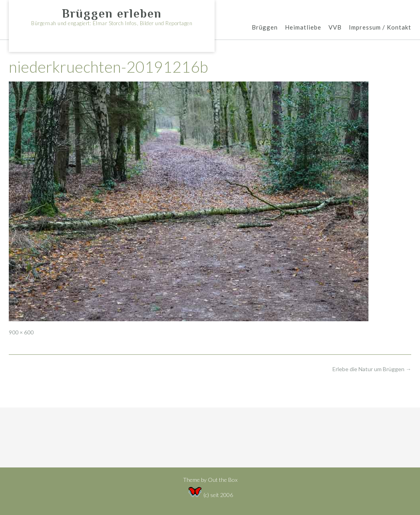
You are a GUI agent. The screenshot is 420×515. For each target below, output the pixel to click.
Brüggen (265, 28)
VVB (335, 28)
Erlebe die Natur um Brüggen (372, 369)
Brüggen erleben (112, 14)
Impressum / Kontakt (380, 28)
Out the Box (223, 480)
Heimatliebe (303, 28)
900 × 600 (21, 332)
